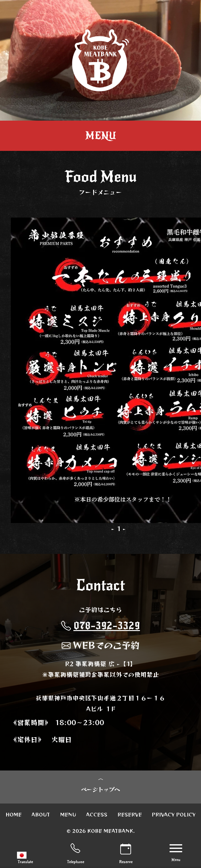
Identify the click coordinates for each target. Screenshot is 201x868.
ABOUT (41, 816)
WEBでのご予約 (101, 645)
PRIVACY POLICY (174, 816)
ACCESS (97, 816)
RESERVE (130, 816)
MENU (68, 816)
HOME (14, 816)
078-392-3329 (100, 626)
